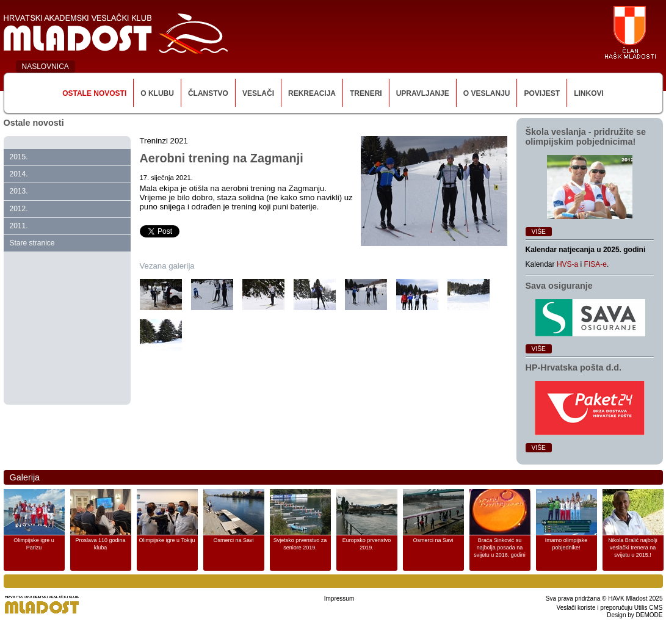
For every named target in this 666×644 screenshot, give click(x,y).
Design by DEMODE (635, 615)
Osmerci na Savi (233, 540)
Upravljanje (423, 93)
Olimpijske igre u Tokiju (167, 540)
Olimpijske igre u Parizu (34, 544)
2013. (19, 191)
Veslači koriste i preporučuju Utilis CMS (610, 608)
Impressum (339, 599)
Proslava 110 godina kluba (100, 544)
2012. (19, 209)
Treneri (366, 93)
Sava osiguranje (559, 286)
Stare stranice (32, 243)
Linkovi (589, 93)
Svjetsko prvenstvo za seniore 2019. (300, 544)
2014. (19, 174)
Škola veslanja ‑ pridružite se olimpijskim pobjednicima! (586, 137)
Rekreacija (312, 93)
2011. (19, 226)
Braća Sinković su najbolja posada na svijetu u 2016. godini (500, 548)
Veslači (258, 93)
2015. (19, 157)
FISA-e (595, 264)
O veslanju (487, 93)
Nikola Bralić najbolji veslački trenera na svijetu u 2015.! (633, 548)
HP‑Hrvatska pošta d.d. (574, 367)
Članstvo (208, 93)
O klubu (157, 93)
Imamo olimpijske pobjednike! (566, 544)
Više (539, 232)
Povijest (542, 93)
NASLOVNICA (45, 67)
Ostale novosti (94, 93)
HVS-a (567, 264)
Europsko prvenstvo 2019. (367, 544)
